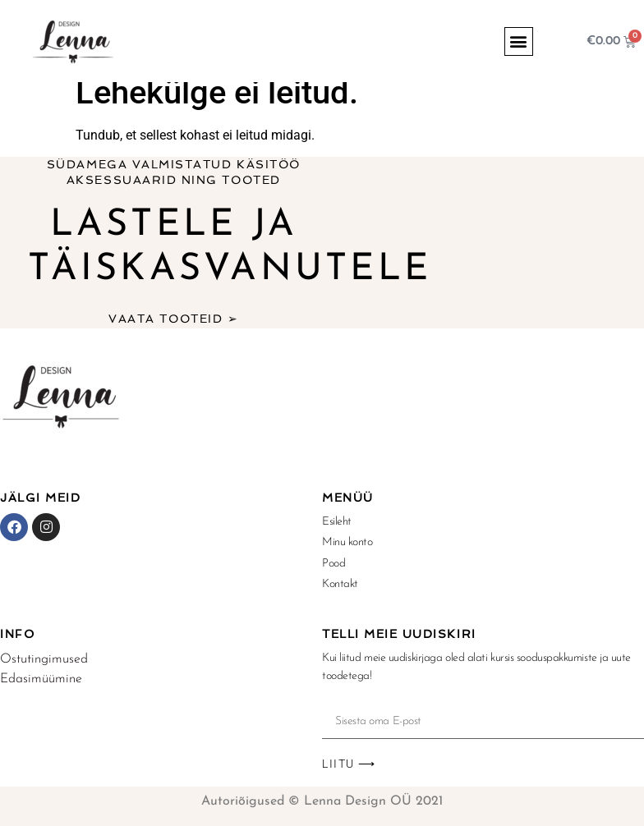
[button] (519, 41)
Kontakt (340, 584)
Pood (333, 564)
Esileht (337, 522)
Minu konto (347, 542)
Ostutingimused (44, 659)
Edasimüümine (41, 679)
